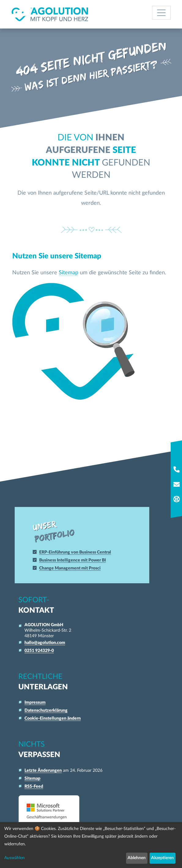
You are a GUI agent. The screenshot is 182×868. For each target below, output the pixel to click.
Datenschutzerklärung (46, 710)
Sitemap (69, 273)
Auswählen (15, 858)
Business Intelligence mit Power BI (74, 559)
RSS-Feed (34, 786)
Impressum (35, 702)
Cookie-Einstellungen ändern (53, 718)
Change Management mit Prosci (72, 567)
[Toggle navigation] (161, 13)
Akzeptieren (162, 858)
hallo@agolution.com (45, 642)
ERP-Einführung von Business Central (76, 552)
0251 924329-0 (39, 650)
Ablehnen (137, 858)
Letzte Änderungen (43, 770)
